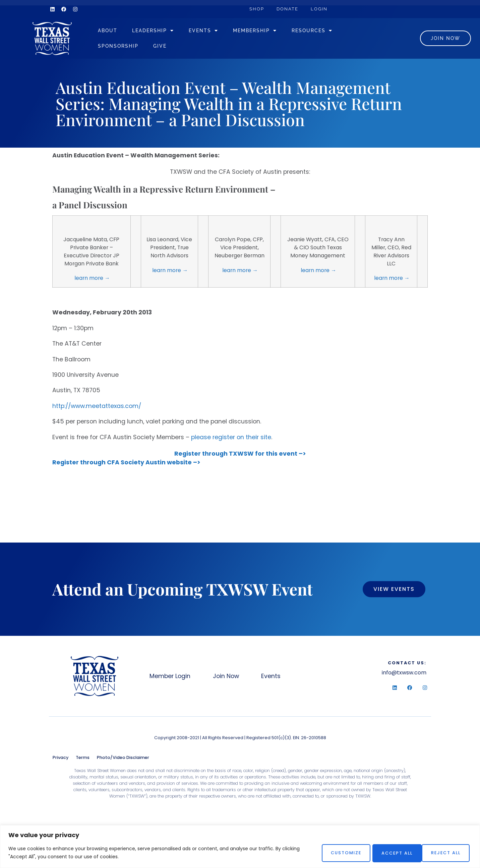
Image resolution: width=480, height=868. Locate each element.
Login (322, 9)
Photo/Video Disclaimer (123, 760)
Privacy (61, 760)
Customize (337, 853)
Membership (265, 32)
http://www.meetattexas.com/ (97, 408)
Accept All (445, 853)
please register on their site (231, 440)
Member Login (170, 678)
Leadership (163, 32)
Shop (257, 9)
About (118, 32)
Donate (289, 9)
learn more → (92, 280)
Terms (83, 760)
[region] (240, 847)
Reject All (391, 853)
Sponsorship (129, 47)
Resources (322, 32)
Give (170, 47)
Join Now (228, 678)
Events (214, 32)
